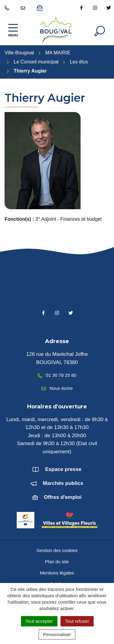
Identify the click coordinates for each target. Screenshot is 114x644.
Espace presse (63, 469)
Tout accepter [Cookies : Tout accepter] (39, 621)
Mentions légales (57, 573)
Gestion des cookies (57, 550)
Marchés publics (63, 483)
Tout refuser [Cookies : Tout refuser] (77, 621)
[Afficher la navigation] (13, 30)
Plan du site (57, 562)
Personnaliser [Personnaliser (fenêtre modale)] (57, 634)
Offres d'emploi (63, 497)
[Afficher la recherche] (100, 30)
